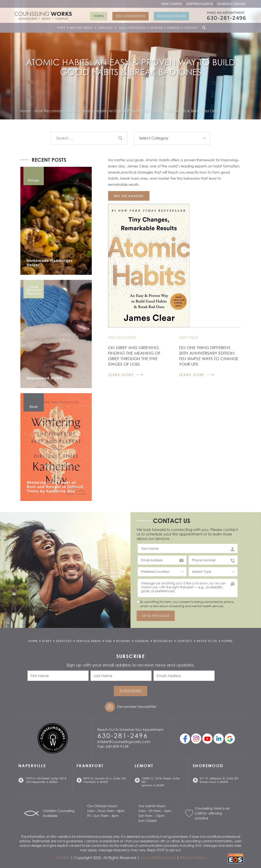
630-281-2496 (227, 18)
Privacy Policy (192, 858)
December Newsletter (137, 707)
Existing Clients (200, 4)
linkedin (219, 739)
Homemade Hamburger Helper (50, 263)
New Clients (172, 4)
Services (106, 28)
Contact (191, 28)
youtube (207, 739)
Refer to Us (207, 641)
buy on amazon (129, 196)
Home (33, 641)
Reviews (156, 28)
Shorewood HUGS (45, 378)
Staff (61, 28)
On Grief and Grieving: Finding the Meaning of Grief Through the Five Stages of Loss (134, 356)
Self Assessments (130, 16)
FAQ (121, 28)
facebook (185, 739)
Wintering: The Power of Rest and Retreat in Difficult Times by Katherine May (55, 487)
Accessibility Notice (158, 858)
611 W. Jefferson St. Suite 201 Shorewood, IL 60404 (219, 780)
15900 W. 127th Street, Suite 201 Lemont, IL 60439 (160, 782)
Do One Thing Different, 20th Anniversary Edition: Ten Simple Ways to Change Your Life (209, 356)
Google (230, 739)
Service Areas (89, 641)
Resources (137, 28)
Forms (99, 16)
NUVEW (63, 858)
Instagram (196, 739)
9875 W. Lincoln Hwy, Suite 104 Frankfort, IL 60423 (105, 780)
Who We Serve (81, 28)
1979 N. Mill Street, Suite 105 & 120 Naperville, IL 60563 (46, 780)
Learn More (121, 375)
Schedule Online (231, 4)
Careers (174, 28)
